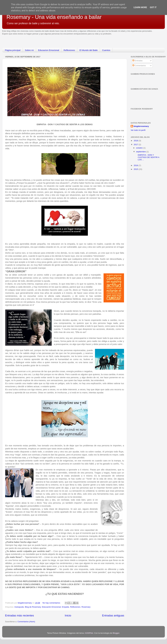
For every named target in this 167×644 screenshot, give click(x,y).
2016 (136, 165)
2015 (136, 169)
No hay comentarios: (52, 603)
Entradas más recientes (19, 615)
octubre (140, 148)
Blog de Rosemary (33, 607)
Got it (153, 7)
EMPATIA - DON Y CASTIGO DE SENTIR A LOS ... (147, 157)
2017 (136, 145)
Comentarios (139, 66)
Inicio (68, 615)
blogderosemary (141, 126)
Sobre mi (29, 50)
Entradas (138, 61)
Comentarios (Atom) (26, 622)
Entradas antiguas (113, 615)
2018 (136, 141)
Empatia (65, 607)
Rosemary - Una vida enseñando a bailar (54, 17)
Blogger (116, 633)
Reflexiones (69, 50)
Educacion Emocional (49, 50)
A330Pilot (89, 633)
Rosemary (86, 607)
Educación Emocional (51, 607)
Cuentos (106, 50)
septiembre (141, 152)
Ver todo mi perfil (138, 130)
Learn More (140, 7)
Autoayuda (19, 607)
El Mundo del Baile (89, 50)
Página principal (13, 50)
